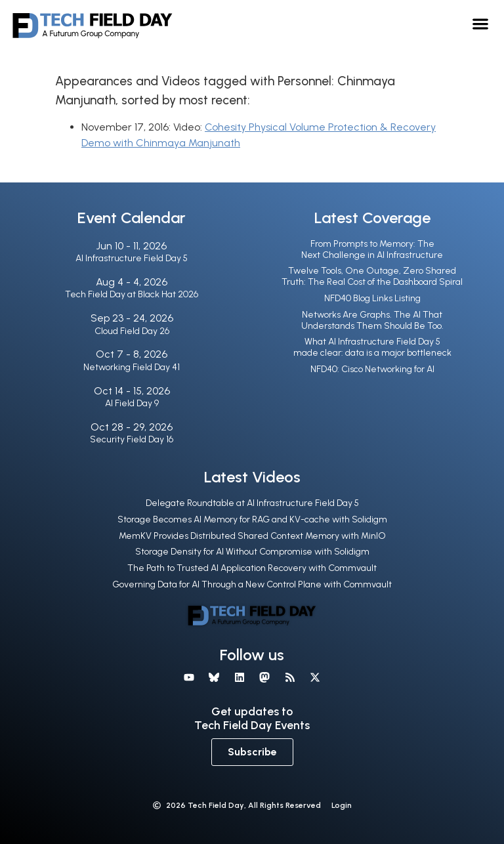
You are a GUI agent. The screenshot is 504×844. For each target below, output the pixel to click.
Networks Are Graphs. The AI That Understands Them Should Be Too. (372, 320)
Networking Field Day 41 (132, 367)
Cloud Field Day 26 (132, 331)
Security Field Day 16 (132, 439)
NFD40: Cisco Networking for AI (372, 369)
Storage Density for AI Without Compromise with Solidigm (252, 552)
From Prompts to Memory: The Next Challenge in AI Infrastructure (372, 249)
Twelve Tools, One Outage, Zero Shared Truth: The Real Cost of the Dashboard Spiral (372, 276)
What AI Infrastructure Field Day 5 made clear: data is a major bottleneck (372, 347)
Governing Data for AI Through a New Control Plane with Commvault (252, 584)
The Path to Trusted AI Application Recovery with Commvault (252, 568)
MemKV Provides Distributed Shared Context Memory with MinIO (252, 536)
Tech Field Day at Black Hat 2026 (132, 294)
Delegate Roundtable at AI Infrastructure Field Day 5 (252, 503)
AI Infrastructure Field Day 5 (132, 258)
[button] (481, 23)
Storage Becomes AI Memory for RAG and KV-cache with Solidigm (252, 519)
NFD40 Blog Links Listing (372, 298)
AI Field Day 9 (132, 403)
